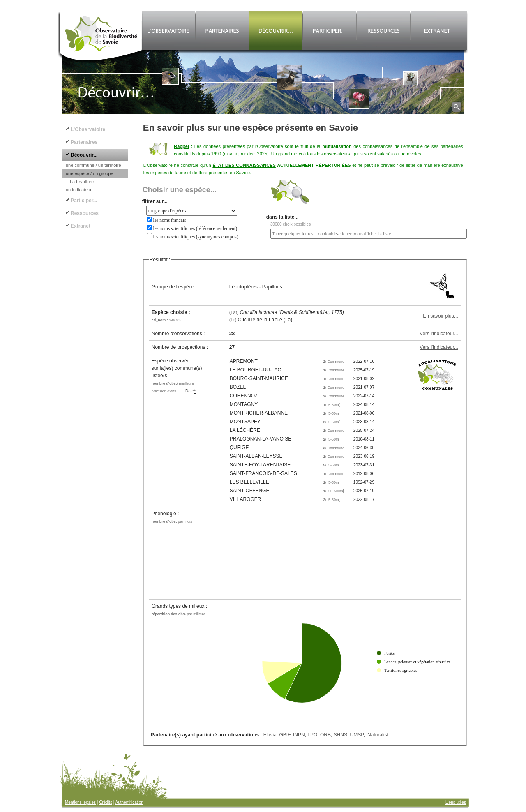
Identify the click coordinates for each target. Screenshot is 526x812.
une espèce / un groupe (90, 173)
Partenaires (84, 142)
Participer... (84, 201)
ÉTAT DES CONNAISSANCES (244, 165)
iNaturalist (377, 735)
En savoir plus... (440, 316)
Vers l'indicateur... (439, 334)
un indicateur (79, 190)
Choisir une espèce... (180, 190)
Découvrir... (84, 155)
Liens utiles (456, 802)
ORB (325, 735)
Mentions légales (80, 802)
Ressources (85, 213)
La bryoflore (82, 182)
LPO (312, 735)
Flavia (270, 735)
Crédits (106, 802)
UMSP (357, 735)
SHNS (340, 735)
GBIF (285, 735)
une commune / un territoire (93, 165)
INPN (299, 735)
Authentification (129, 802)
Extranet (81, 226)
